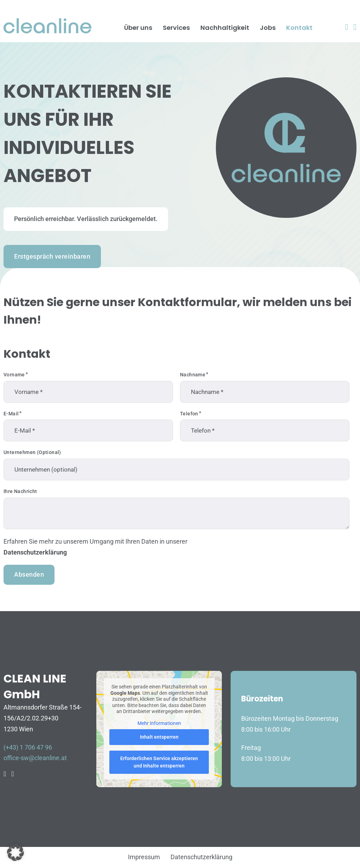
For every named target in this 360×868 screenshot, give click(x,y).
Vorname (14, 375)
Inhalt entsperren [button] (159, 737)
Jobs (268, 28)
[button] (15, 853)
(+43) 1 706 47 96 (28, 747)
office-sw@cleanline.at (35, 758)
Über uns (138, 28)
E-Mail (11, 414)
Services (176, 28)
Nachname (193, 375)
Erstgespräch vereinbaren (52, 256)
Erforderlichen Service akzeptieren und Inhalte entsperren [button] (159, 762)
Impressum (144, 857)
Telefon (189, 414)
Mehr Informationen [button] (159, 723)
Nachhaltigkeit (225, 28)
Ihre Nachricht (20, 491)
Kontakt (299, 28)
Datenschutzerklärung (35, 552)
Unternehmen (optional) (32, 452)
